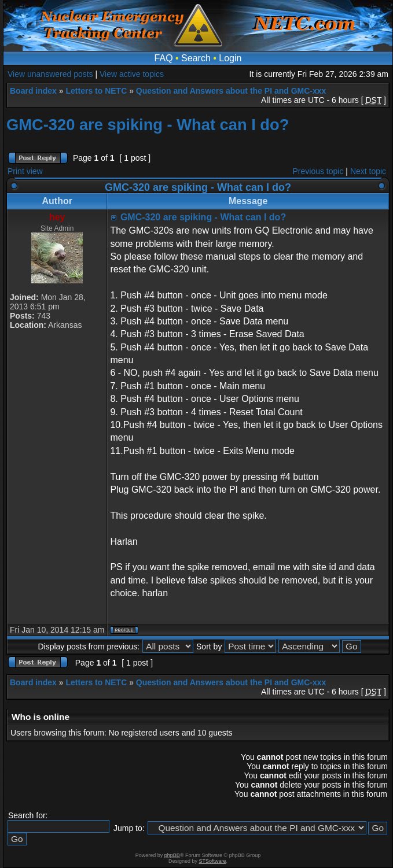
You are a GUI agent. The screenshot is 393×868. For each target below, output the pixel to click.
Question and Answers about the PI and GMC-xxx (231, 91)
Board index (33, 91)
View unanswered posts (50, 74)
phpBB (172, 855)
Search (196, 58)
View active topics (132, 74)
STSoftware (213, 861)
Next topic (368, 171)
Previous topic (318, 171)
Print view (25, 171)
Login (230, 58)
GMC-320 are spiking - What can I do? (148, 125)
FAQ (164, 58)
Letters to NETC (96, 91)
